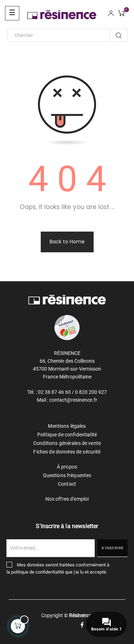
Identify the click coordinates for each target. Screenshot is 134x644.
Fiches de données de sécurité (67, 452)
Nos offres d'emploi (67, 499)
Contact (67, 484)
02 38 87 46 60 (54, 392)
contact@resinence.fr (73, 400)
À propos (67, 467)
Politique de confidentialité (67, 435)
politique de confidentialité (38, 572)
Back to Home (67, 242)
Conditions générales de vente (67, 443)
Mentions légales (67, 426)
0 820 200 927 (91, 392)
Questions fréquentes (67, 475)
